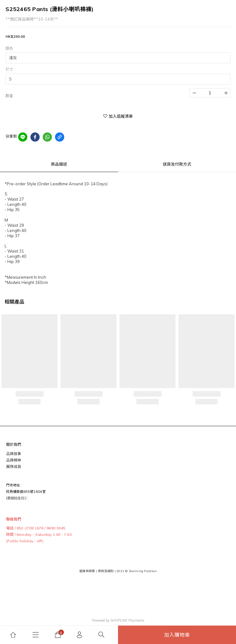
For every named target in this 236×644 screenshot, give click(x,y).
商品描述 (59, 164)
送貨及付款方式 (177, 164)
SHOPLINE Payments (127, 620)
